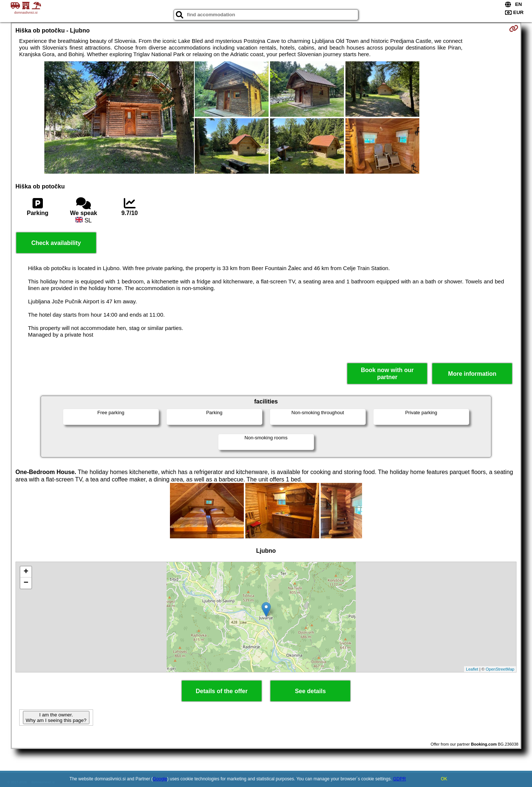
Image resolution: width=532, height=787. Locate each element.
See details (310, 691)
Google (160, 779)
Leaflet (472, 669)
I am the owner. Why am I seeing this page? (56, 718)
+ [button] (26, 572)
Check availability (56, 243)
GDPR (400, 779)
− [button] (26, 583)
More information (472, 374)
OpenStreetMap (500, 669)
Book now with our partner (387, 374)
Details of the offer (222, 691)
